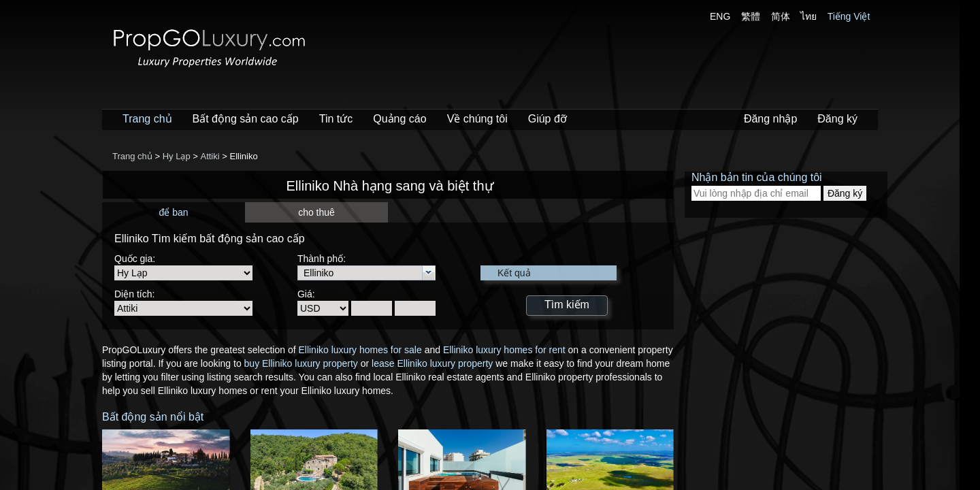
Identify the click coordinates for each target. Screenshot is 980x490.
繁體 (751, 16)
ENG (720, 16)
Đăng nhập (770, 119)
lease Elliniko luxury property (432, 363)
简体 (781, 16)
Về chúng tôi (477, 119)
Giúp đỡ (548, 119)
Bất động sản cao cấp (246, 119)
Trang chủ (147, 119)
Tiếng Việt (849, 16)
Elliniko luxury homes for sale (360, 350)
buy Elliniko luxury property (301, 363)
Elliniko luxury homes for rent (504, 350)
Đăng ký (837, 119)
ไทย (808, 16)
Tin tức (336, 119)
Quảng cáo (399, 119)
